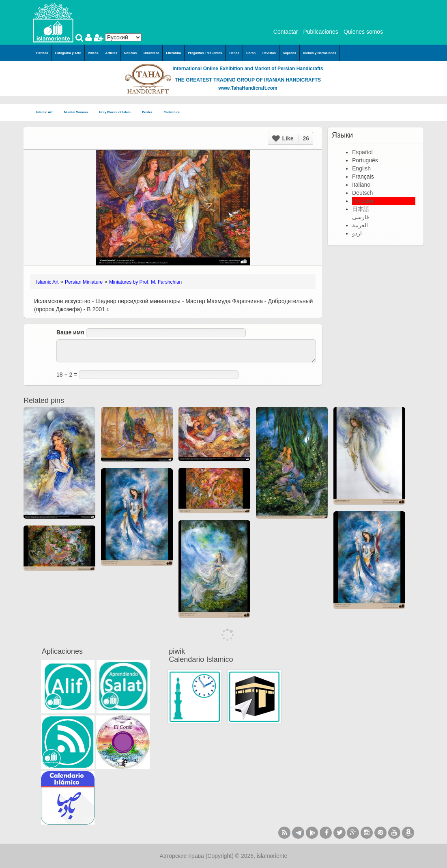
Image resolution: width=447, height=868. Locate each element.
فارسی (361, 217)
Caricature (172, 112)
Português (365, 160)
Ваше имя (70, 332)
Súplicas (289, 53)
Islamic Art (47, 113)
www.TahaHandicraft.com (248, 88)
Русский (363, 201)
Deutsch (362, 193)
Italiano (361, 185)
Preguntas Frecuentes (205, 53)
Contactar (286, 32)
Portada (42, 53)
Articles (111, 53)
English (361, 168)
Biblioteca (151, 53)
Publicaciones (320, 32)
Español (362, 152)
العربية (360, 225)
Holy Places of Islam (118, 113)
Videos (93, 53)
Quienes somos (363, 32)
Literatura (173, 53)
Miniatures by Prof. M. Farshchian (145, 282)
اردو (357, 233)
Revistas (269, 53)
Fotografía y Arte (68, 53)
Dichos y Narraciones (320, 53)
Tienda (234, 53)
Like (291, 138)
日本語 (361, 209)
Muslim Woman (78, 113)
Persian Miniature (84, 282)
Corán (251, 53)
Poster (149, 113)
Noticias (130, 53)
